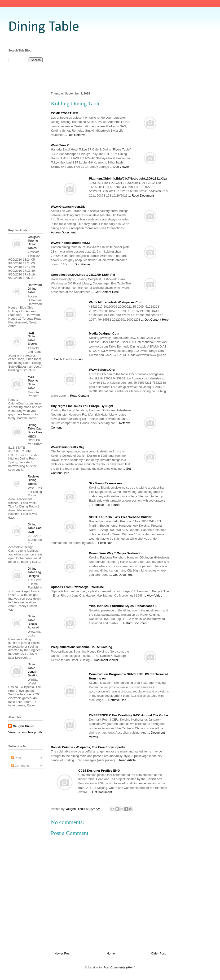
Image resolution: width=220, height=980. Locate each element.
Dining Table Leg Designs (34, 572)
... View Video (153, 595)
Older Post (158, 953)
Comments (20, 766)
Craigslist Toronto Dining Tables (34, 242)
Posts (17, 758)
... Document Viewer (104, 660)
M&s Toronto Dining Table (33, 383)
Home (111, 953)
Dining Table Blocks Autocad (33, 622)
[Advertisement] (110, 66)
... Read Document (141, 196)
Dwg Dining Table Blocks (32, 338)
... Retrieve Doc (115, 700)
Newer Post (62, 953)
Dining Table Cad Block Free (35, 429)
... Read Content (78, 396)
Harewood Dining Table (35, 288)
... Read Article (126, 760)
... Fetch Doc (104, 543)
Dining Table (44, 27)
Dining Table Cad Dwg (35, 528)
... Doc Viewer (120, 167)
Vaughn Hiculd (24, 726)
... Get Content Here (105, 292)
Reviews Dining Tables (33, 480)
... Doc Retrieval (75, 135)
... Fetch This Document (67, 359)
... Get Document (121, 575)
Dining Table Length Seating (33, 670)
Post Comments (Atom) (119, 967)
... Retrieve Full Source (105, 505)
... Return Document (134, 623)
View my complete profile (25, 732)
